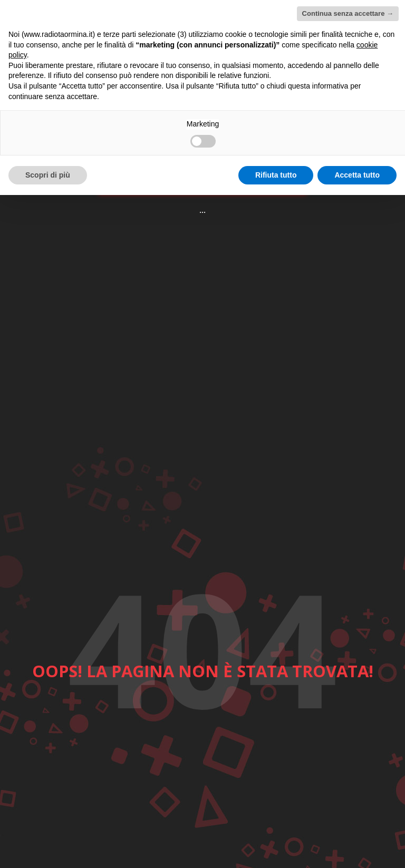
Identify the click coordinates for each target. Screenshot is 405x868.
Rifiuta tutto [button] (276, 175)
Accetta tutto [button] (357, 175)
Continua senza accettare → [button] (348, 13)
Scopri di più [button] (48, 175)
